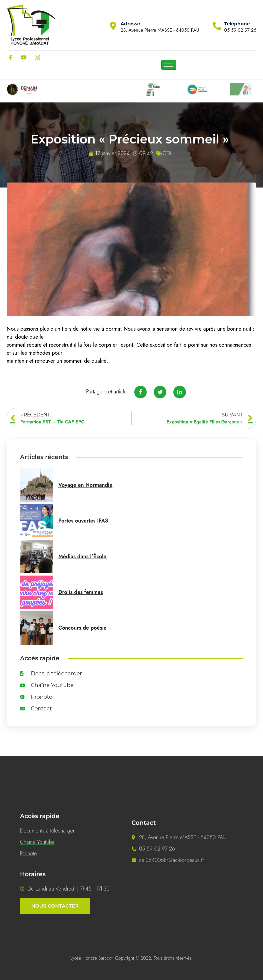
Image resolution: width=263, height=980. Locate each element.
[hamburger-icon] (169, 65)
